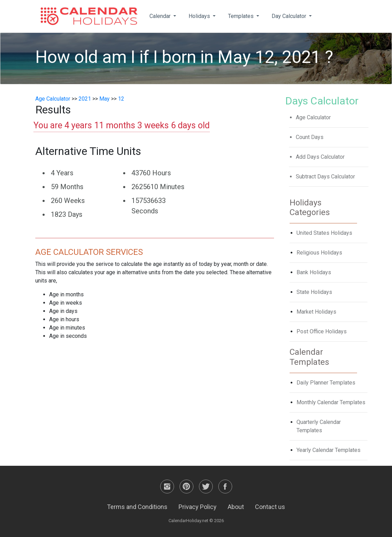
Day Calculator (290, 16)
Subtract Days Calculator (325, 177)
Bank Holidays (314, 272)
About (236, 507)
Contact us (270, 507)
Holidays (200, 16)
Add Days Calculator (320, 157)
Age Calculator (53, 99)
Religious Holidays (319, 253)
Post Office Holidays (322, 331)
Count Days (310, 137)
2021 (85, 99)
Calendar (161, 16)
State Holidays (314, 292)
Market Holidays (316, 312)
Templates (241, 16)
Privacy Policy (198, 507)
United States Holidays (324, 233)
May (104, 99)
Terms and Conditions (137, 507)
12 (121, 99)
